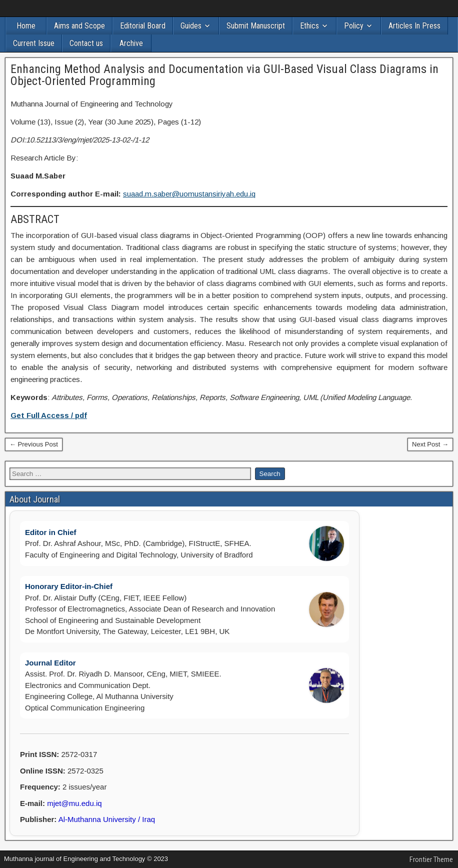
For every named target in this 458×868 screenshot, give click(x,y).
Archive (131, 43)
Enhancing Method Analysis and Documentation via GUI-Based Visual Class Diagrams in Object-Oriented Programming (224, 75)
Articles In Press (414, 26)
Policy (354, 26)
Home (26, 26)
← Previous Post (34, 444)
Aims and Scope (79, 26)
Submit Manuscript (256, 26)
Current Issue (34, 43)
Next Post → (430, 444)
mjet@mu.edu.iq (74, 803)
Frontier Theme (431, 859)
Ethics (309, 26)
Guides (191, 26)
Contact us (86, 43)
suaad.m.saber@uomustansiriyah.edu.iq (189, 194)
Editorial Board (143, 26)
